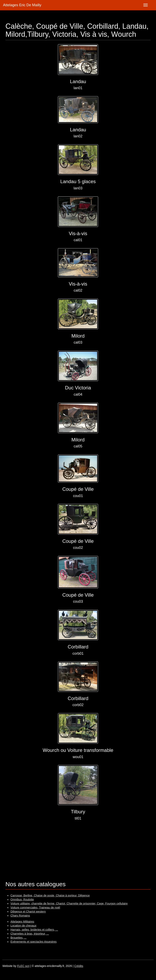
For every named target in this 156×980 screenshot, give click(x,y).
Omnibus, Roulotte (22, 899)
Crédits (79, 966)
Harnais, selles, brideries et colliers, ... (34, 930)
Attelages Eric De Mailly (22, 5)
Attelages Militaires (22, 922)
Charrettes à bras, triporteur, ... (30, 934)
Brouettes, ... (18, 938)
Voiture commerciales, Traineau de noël (35, 908)
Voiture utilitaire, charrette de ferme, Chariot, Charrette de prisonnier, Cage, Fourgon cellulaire (69, 903)
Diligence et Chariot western (28, 912)
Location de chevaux (23, 926)
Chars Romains (20, 916)
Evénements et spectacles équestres (34, 942)
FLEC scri (23, 966)
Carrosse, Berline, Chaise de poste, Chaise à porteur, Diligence (50, 895)
